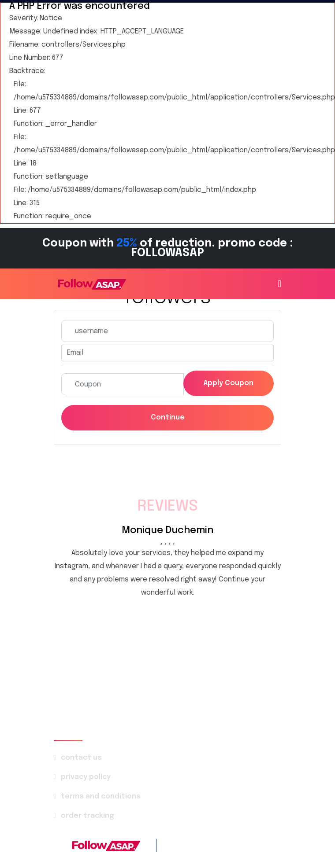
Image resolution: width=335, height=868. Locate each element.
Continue (168, 417)
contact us (81, 758)
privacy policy (86, 777)
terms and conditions (101, 796)
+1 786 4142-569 (238, 845)
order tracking (87, 816)
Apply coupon (229, 383)
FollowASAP (146, 863)
